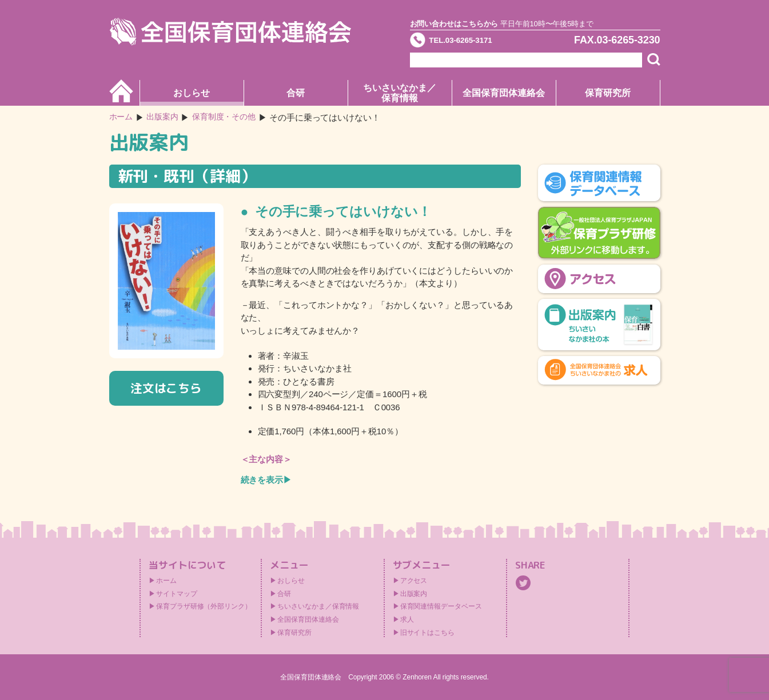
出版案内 (414, 594)
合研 (296, 93)
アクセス (414, 581)
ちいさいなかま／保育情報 (399, 93)
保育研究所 (608, 93)
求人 (407, 619)
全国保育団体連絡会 (503, 93)
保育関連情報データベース (441, 606)
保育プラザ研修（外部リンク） (204, 606)
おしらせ (192, 93)
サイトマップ (176, 594)
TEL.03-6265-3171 (475, 42)
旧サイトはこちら (427, 633)
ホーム (122, 117)
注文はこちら (166, 388)
